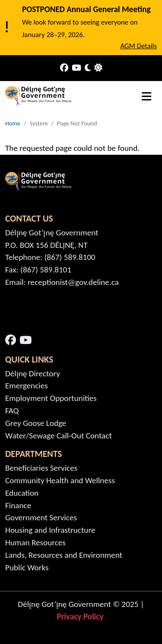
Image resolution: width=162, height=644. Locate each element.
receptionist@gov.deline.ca (73, 282)
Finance (18, 505)
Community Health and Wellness (60, 480)
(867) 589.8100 (70, 257)
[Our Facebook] (64, 68)
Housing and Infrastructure (50, 530)
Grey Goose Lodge (36, 423)
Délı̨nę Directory (33, 374)
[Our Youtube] (76, 68)
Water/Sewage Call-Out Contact (59, 436)
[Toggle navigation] (146, 97)
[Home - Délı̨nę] (39, 97)
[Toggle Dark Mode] (88, 68)
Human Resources (35, 542)
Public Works (27, 567)
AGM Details (138, 46)
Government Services (41, 517)
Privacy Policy (81, 617)
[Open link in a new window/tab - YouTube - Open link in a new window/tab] (25, 341)
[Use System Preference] (98, 68)
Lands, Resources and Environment (64, 555)
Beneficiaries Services (41, 468)
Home (13, 123)
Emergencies (27, 386)
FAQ (12, 411)
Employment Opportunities (51, 398)
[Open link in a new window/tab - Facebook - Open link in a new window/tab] (11, 341)
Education (22, 493)
